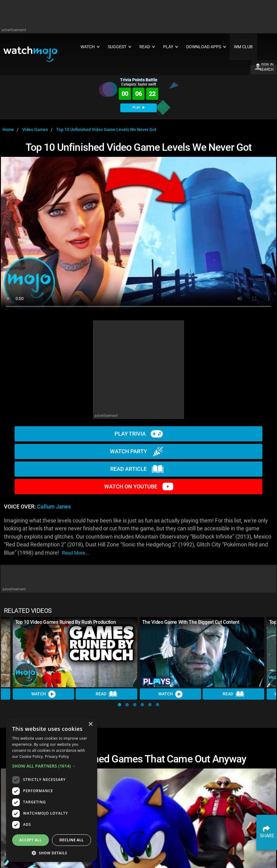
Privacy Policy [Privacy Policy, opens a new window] (57, 757)
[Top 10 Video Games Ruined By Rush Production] (75, 652)
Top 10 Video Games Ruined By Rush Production (66, 622)
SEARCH (267, 69)
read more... (75, 553)
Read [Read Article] (107, 694)
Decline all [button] (72, 840)
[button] (120, 705)
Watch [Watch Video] (43, 694)
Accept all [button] (31, 840)
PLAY (138, 108)
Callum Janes (54, 507)
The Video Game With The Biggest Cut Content (191, 622)
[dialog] (52, 790)
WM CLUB (243, 47)
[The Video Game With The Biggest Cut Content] (202, 652)
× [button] (90, 724)
